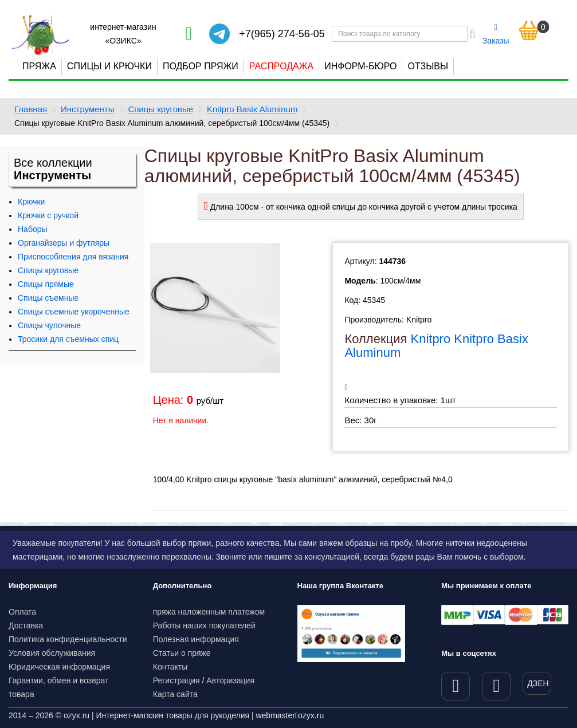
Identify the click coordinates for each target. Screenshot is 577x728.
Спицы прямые (46, 284)
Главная (31, 109)
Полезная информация (196, 639)
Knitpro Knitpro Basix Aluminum (436, 346)
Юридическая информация (59, 667)
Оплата (22, 612)
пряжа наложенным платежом (209, 612)
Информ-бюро (360, 66)
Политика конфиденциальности (68, 639)
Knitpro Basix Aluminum (252, 109)
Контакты (170, 667)
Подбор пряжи (201, 66)
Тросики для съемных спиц (68, 339)
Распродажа (281, 66)
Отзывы (428, 66)
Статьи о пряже (182, 653)
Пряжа (39, 66)
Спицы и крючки (109, 66)
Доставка (26, 625)
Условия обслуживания (52, 653)
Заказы (496, 34)
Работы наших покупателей (204, 625)
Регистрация (176, 680)
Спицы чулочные (49, 325)
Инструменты (88, 109)
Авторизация (230, 680)
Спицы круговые (160, 109)
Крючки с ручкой (48, 215)
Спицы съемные (48, 298)
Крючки (31, 202)
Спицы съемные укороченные (74, 312)
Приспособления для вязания (73, 257)
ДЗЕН (538, 683)
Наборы (33, 229)
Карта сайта (175, 694)
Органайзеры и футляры (64, 243)
